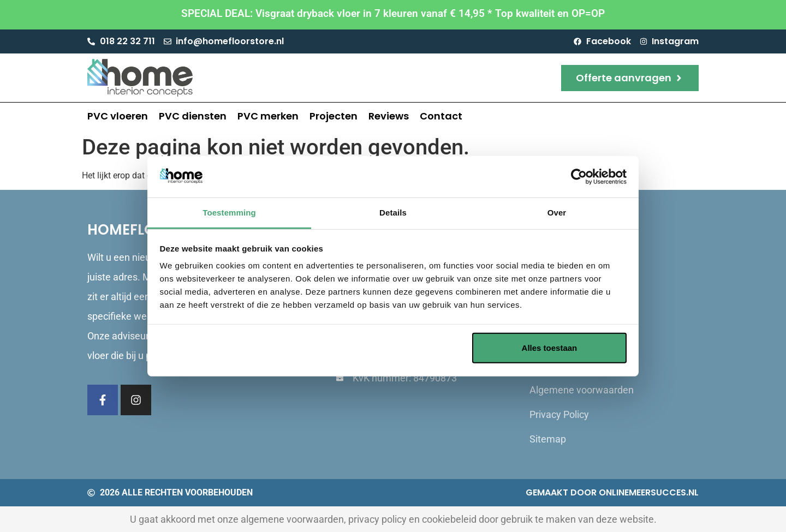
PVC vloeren (118, 116)
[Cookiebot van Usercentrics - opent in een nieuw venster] (579, 177)
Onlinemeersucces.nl (649, 492)
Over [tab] (557, 213)
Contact (441, 116)
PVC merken (268, 116)
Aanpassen (392, 348)
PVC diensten (193, 116)
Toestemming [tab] (229, 213)
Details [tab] (393, 213)
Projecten (334, 116)
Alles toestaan (550, 348)
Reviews (389, 116)
